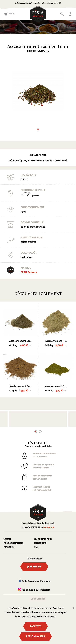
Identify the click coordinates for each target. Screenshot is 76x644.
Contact (7, 539)
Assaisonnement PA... (20, 386)
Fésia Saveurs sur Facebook (34, 581)
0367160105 (49, 527)
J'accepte (35, 626)
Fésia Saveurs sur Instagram (34, 590)
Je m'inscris (34, 567)
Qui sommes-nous (43, 539)
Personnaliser (35, 636)
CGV (36, 547)
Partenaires (9, 547)
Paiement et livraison (13, 543)
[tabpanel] (38, 91)
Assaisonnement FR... (56, 341)
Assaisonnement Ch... (56, 386)
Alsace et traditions (5, 28)
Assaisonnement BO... (20, 341)
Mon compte (40, 543)
